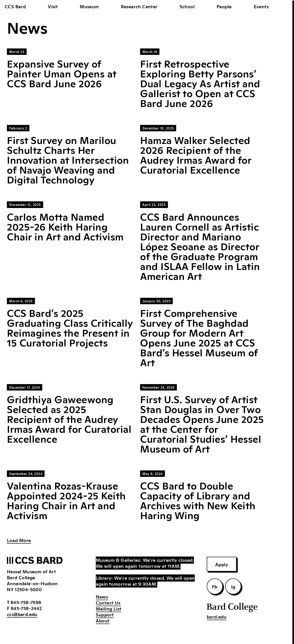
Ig (233, 586)
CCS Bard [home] (15, 6)
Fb (215, 586)
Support (105, 614)
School (187, 6)
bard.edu (217, 616)
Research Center (139, 6)
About (103, 620)
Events (261, 6)
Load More (19, 540)
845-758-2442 (26, 608)
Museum (89, 6)
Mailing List (109, 608)
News (102, 596)
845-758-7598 (26, 602)
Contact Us (108, 602)
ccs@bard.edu (22, 614)
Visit (53, 6)
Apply (222, 564)
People (224, 6)
